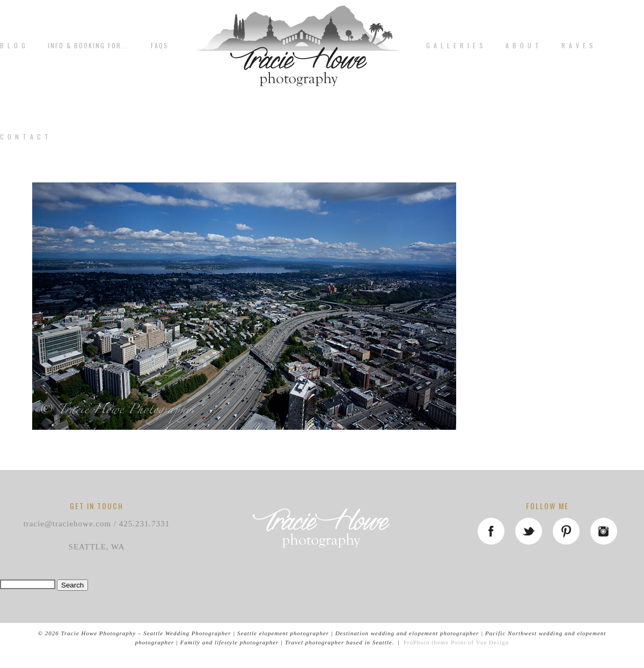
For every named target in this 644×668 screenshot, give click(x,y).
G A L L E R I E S (455, 46)
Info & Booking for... (89, 46)
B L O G (13, 46)
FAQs (160, 46)
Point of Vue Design (480, 642)
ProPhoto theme (426, 642)
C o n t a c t (25, 137)
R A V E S (578, 46)
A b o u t (523, 46)
